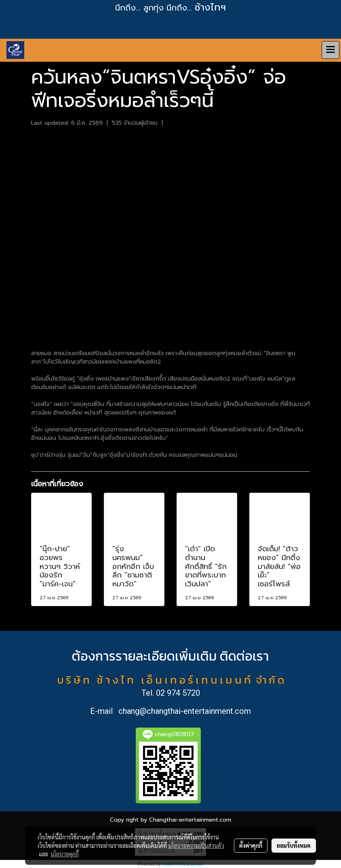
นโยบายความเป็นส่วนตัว (196, 845)
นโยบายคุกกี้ (65, 854)
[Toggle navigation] (330, 50)
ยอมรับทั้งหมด (294, 845)
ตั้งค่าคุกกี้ (251, 845)
